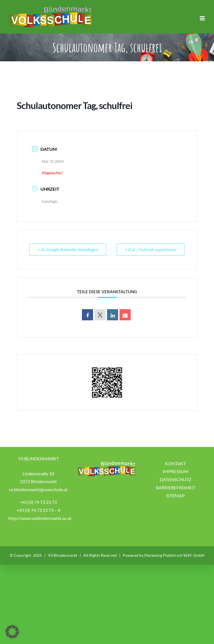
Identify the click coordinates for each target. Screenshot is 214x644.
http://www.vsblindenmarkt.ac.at (40, 518)
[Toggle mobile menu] (203, 18)
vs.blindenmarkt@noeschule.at (38, 489)
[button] (12, 632)
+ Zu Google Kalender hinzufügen (68, 250)
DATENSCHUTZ (176, 479)
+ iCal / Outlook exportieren (151, 250)
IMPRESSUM (176, 471)
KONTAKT (175, 463)
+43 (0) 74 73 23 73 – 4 (38, 510)
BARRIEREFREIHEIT (176, 487)
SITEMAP (175, 496)
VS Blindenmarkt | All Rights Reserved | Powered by (96, 555)
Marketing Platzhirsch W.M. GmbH (174, 555)
